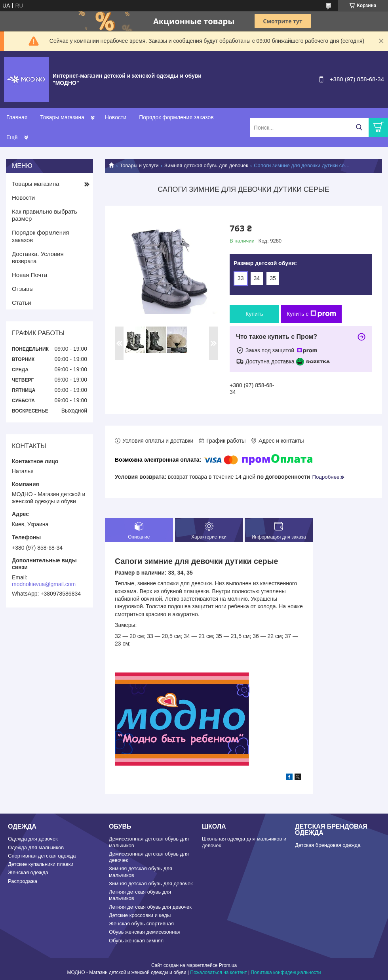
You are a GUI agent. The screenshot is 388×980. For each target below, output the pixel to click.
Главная (17, 117)
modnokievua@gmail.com (44, 584)
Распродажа (23, 881)
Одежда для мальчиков (36, 847)
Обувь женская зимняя (136, 941)
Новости (116, 117)
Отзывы (23, 289)
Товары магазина (62, 117)
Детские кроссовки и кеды (140, 915)
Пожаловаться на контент (218, 972)
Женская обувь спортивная (141, 924)
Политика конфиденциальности (286, 972)
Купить (254, 314)
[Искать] (359, 127)
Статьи (22, 303)
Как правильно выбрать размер (45, 215)
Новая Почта (29, 275)
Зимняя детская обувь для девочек (206, 165)
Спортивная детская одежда (42, 856)
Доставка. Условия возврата (38, 258)
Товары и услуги (139, 165)
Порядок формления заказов (176, 117)
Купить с (311, 314)
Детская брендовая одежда (328, 845)
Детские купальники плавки (41, 864)
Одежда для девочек (33, 839)
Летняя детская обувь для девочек (150, 907)
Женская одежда (28, 872)
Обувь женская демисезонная (145, 932)
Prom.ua (228, 965)
